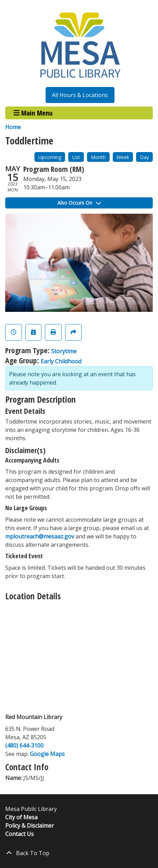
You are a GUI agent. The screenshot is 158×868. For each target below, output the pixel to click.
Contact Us (19, 834)
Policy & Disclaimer (30, 826)
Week (123, 157)
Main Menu (33, 113)
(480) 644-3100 (24, 745)
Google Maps (47, 754)
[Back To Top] (79, 853)
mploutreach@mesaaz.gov (40, 536)
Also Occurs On (79, 203)
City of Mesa (21, 817)
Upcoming (50, 157)
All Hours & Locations (80, 95)
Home (13, 127)
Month (98, 157)
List (76, 157)
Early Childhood (61, 361)
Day (144, 157)
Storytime (64, 351)
